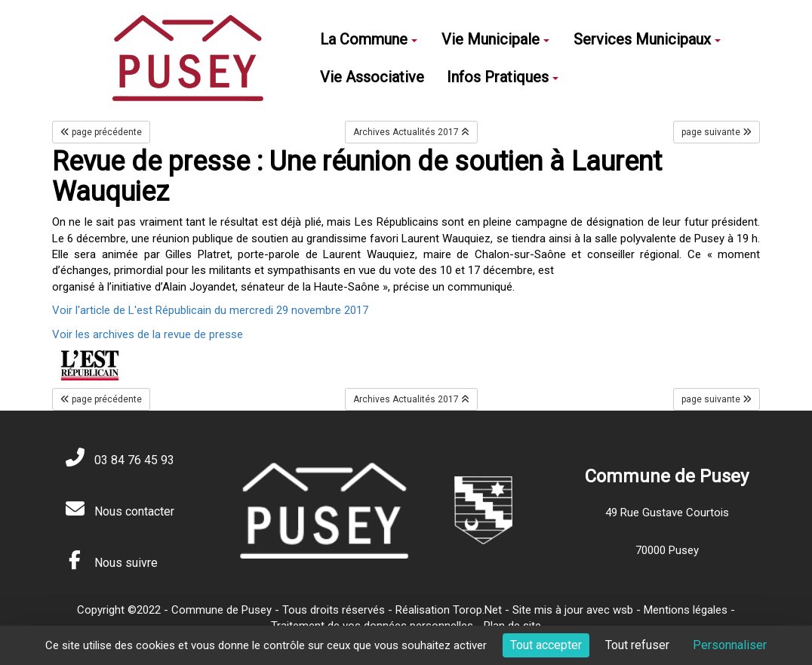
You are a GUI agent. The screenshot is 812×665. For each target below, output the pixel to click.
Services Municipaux (647, 39)
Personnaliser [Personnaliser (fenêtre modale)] (730, 645)
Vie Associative (372, 77)
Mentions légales (686, 610)
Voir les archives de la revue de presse (148, 334)
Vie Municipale (495, 39)
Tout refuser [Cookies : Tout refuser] (637, 645)
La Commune (369, 39)
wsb (623, 610)
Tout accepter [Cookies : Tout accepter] (546, 645)
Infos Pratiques (503, 77)
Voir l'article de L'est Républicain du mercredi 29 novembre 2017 (210, 310)
